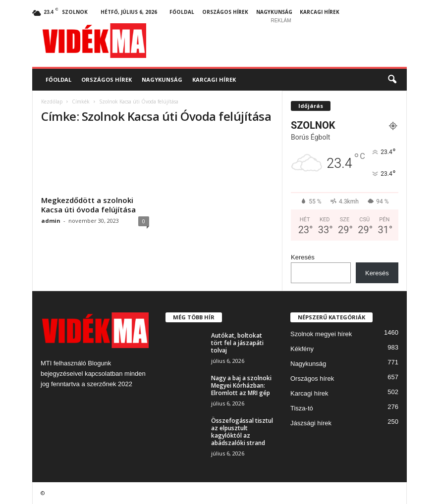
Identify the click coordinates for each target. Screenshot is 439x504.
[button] (392, 80)
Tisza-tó (302, 408)
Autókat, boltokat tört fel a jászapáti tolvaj (237, 343)
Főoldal (182, 12)
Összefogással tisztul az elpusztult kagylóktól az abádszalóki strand (242, 432)
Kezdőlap (52, 101)
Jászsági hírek (311, 423)
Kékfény (302, 349)
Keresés (303, 257)
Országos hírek (225, 12)
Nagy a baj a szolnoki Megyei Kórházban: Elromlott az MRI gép (241, 385)
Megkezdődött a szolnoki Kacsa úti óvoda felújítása (88, 205)
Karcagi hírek (320, 12)
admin (51, 221)
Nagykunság (274, 12)
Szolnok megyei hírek (321, 334)
